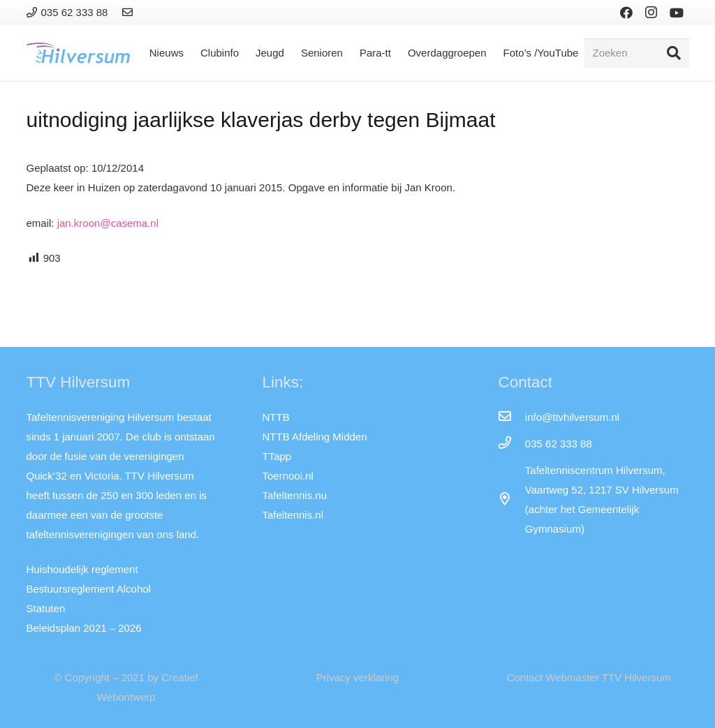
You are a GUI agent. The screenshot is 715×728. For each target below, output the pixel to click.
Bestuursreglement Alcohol (89, 589)
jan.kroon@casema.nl (108, 223)
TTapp (277, 456)
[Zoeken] (637, 53)
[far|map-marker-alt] (511, 500)
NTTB (275, 417)
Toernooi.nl (287, 476)
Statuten (46, 608)
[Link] (130, 12)
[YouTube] (677, 13)
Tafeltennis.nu (294, 495)
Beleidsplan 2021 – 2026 (84, 628)
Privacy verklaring (357, 677)
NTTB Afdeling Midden (314, 437)
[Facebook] (626, 13)
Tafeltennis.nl (293, 515)
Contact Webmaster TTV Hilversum (589, 677)
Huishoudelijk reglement (82, 569)
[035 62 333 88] (511, 444)
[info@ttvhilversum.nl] (511, 417)
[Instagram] (651, 13)
